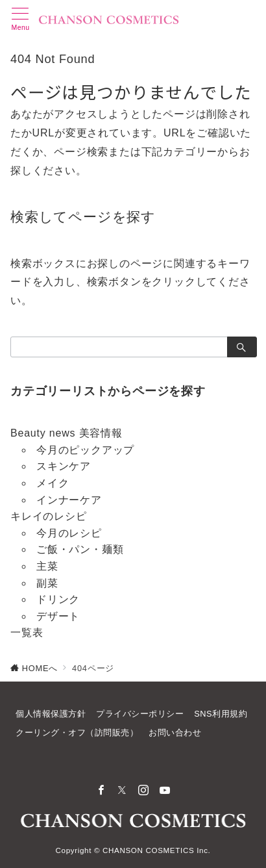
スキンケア (64, 466)
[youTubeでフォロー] (165, 791)
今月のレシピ (69, 533)
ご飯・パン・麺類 (80, 549)
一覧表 (27, 632)
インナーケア (69, 500)
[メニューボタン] (20, 19)
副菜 (47, 583)
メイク (53, 483)
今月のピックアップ (85, 450)
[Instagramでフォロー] (144, 791)
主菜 (47, 566)
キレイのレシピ (49, 516)
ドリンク (58, 599)
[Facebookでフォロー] (102, 791)
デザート (58, 616)
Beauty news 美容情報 (66, 433)
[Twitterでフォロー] (122, 791)
